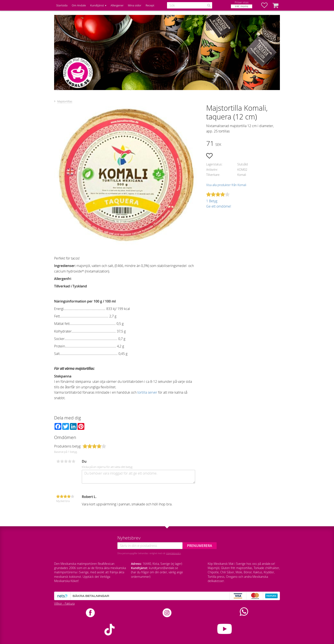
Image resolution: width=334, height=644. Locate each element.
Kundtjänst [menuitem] (97, 5)
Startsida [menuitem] (62, 5)
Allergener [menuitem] (117, 5)
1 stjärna (58, 461)
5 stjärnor (73, 461)
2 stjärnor (62, 461)
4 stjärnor (70, 461)
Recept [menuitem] (150, 5)
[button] (266, 5)
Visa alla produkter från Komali (226, 185)
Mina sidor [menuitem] (135, 5)
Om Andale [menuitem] (79, 5)
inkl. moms (242, 6)
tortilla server (147, 392)
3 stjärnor (66, 461)
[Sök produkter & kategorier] (190, 5)
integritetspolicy (173, 553)
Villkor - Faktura (64, 603)
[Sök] (209, 6)
